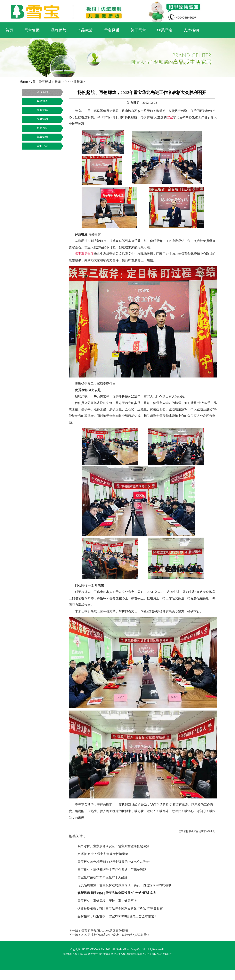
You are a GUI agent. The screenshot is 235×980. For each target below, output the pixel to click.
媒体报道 (42, 101)
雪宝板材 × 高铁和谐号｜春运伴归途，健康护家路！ (113, 870)
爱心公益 (42, 146)
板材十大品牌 (106, 954)
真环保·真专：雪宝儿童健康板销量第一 (104, 854)
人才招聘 (191, 30)
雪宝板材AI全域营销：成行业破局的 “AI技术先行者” (114, 862)
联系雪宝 (165, 30)
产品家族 (85, 30)
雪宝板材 (45, 82)
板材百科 (42, 128)
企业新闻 (77, 82)
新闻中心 (61, 82)
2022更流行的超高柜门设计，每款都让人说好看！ (116, 935)
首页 (9, 30)
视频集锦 (42, 137)
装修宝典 (42, 110)
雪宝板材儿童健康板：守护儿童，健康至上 (107, 901)
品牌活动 (42, 119)
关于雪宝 (138, 30)
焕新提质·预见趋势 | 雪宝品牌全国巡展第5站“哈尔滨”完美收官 (120, 909)
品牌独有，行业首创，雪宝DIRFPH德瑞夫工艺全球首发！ (117, 916)
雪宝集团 (32, 30)
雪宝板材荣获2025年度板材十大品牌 (102, 877)
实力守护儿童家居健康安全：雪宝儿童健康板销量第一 (115, 846)
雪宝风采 (112, 30)
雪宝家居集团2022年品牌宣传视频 (105, 931)
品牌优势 (59, 30)
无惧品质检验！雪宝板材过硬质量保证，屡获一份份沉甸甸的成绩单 (124, 885)
